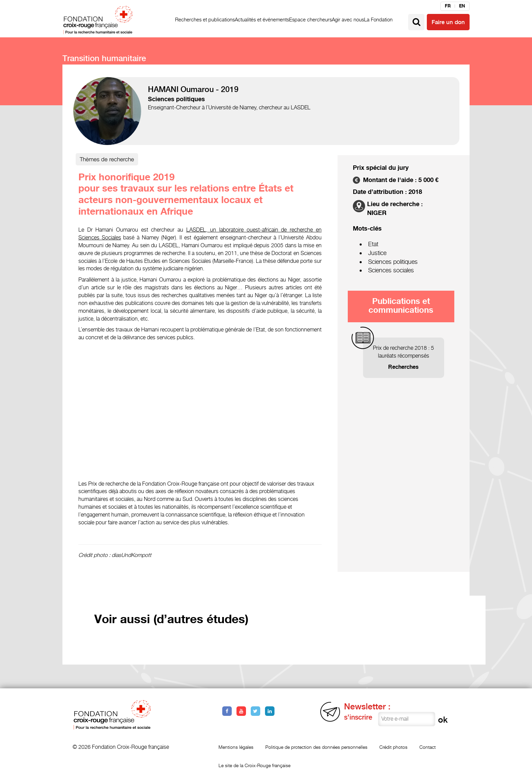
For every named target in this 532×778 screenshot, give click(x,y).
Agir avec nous (348, 20)
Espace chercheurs (310, 20)
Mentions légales (236, 747)
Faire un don (448, 22)
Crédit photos (393, 747)
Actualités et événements (262, 20)
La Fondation (378, 20)
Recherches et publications (205, 20)
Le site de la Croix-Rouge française (254, 765)
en (462, 6)
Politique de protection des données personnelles (316, 747)
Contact (427, 747)
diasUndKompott (131, 555)
